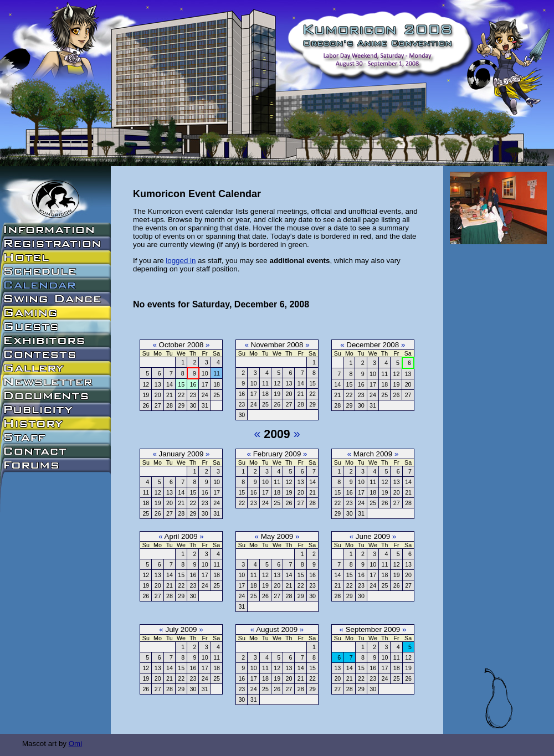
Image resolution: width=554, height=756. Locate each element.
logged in (181, 261)
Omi (75, 744)
